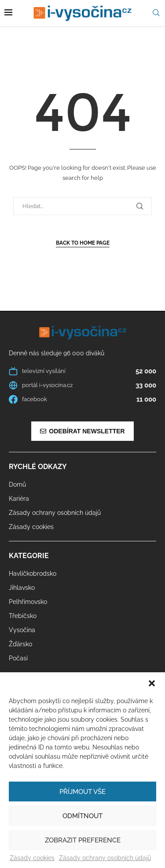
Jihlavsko (22, 588)
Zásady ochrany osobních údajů (105, 858)
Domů (17, 484)
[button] (152, 683)
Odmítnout (82, 816)
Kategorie (29, 556)
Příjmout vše (82, 792)
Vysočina (22, 630)
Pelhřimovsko (28, 602)
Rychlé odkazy (38, 467)
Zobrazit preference (83, 840)
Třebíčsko (23, 616)
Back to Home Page (83, 243)
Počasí (18, 658)
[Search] (156, 13)
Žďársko (20, 644)
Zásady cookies (32, 858)
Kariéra (19, 499)
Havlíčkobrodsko (33, 574)
